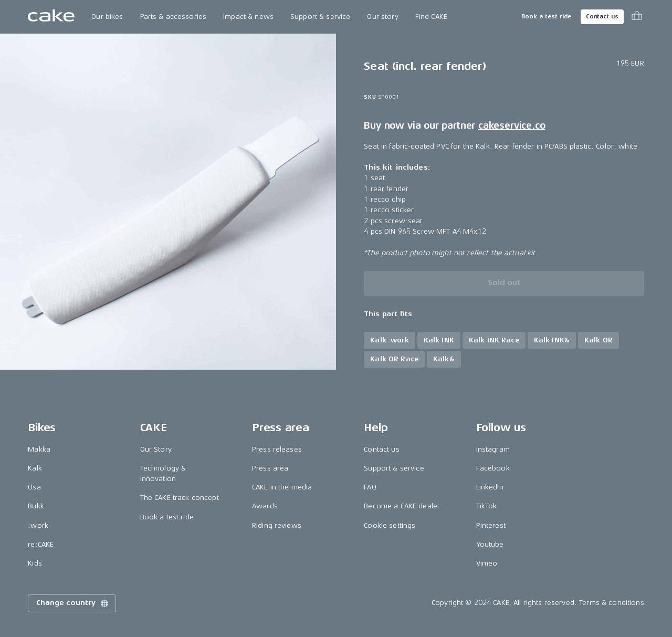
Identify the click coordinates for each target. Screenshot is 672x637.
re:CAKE (41, 544)
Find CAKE (431, 17)
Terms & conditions (612, 603)
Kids (35, 563)
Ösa (34, 487)
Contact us (602, 17)
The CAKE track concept (180, 498)
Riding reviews (277, 525)
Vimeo (487, 563)
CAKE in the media (282, 487)
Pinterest (491, 525)
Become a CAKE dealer (402, 506)
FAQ (370, 487)
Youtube (490, 544)
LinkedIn (490, 487)
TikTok (487, 506)
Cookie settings (390, 525)
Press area (270, 468)
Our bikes (107, 17)
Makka (39, 449)
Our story (382, 17)
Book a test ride (546, 17)
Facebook (493, 468)
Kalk (35, 468)
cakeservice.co (512, 126)
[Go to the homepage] (51, 17)
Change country (73, 603)
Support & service (320, 17)
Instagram (493, 449)
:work (38, 525)
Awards (265, 506)
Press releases (277, 449)
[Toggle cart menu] (637, 17)
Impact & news (248, 17)
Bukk (36, 506)
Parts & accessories (174, 17)
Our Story (156, 449)
